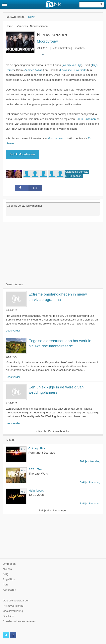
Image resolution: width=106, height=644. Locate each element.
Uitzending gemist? (77, 172)
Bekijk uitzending (90, 461)
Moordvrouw (47, 41)
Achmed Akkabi (34, 70)
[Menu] (5, 4)
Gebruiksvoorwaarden (16, 601)
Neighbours (36, 490)
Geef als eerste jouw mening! (53, 209)
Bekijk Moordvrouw (22, 154)
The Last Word (38, 473)
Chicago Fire (37, 448)
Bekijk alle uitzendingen (53, 510)
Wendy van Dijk (72, 65)
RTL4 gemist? (74, 176)
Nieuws (7, 569)
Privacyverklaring (13, 606)
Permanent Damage (42, 452)
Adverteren (9, 590)
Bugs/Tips (9, 579)
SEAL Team (36, 469)
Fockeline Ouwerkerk (73, 70)
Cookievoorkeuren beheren (19, 621)
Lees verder (13, 331)
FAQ (5, 574)
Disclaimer (9, 616)
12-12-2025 (36, 495)
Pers (6, 585)
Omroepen (9, 564)
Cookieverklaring (13, 611)
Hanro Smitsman (86, 119)
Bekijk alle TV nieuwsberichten (53, 431)
